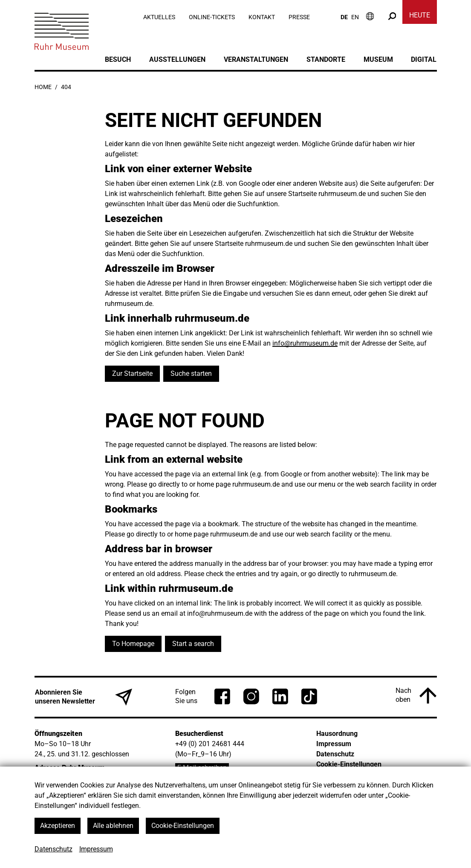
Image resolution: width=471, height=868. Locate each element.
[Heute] (420, 17)
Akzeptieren (58, 826)
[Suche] (392, 16)
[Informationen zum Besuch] (370, 16)
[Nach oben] (416, 695)
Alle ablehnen (113, 826)
